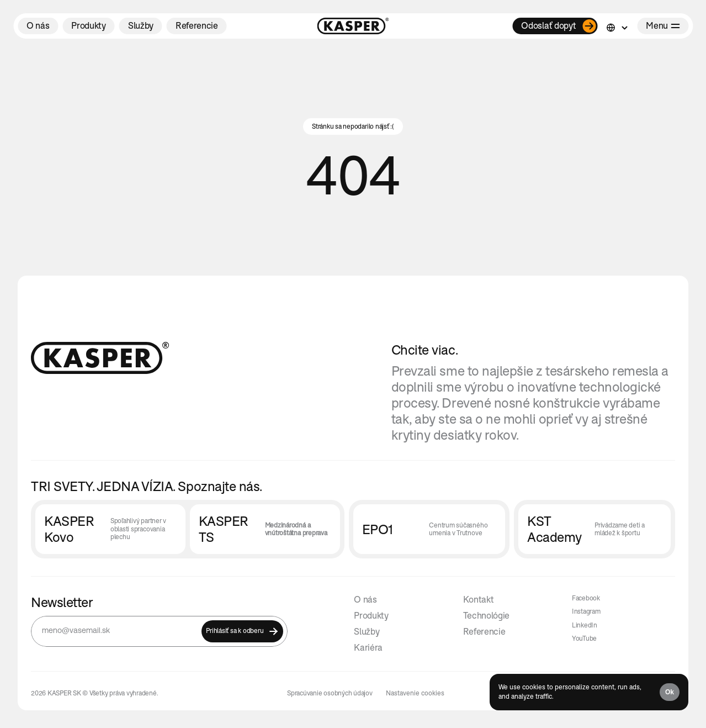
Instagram (586, 611)
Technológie (486, 615)
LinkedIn (585, 625)
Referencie (484, 631)
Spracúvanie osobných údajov (330, 693)
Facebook (586, 598)
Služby (367, 631)
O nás (365, 599)
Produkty (371, 615)
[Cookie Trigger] (415, 693)
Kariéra (368, 647)
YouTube (584, 638)
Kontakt (479, 599)
